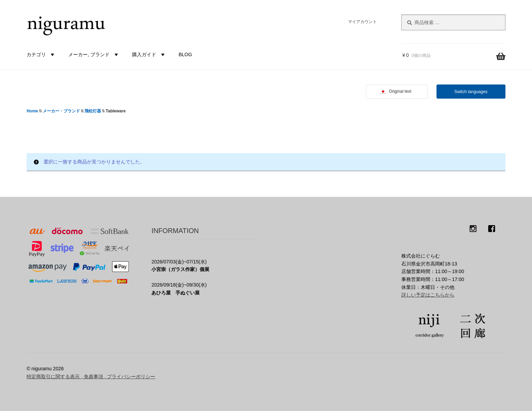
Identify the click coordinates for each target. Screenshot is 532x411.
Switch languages (471, 92)
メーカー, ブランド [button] (94, 54)
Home (32, 111)
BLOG (185, 54)
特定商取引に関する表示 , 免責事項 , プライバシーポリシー (91, 377)
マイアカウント (362, 22)
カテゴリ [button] (41, 54)
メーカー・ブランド (61, 111)
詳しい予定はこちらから (428, 295)
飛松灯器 (93, 111)
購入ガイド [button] (149, 54)
